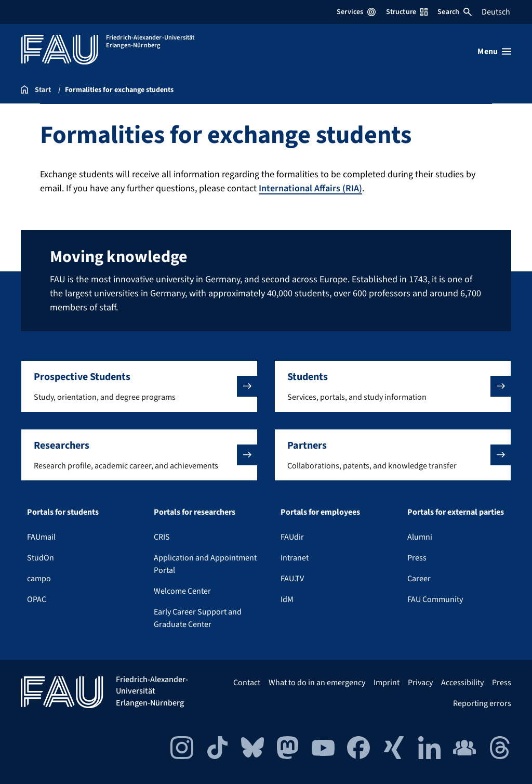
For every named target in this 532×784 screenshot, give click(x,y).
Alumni (420, 537)
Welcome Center (182, 591)
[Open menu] (494, 51)
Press (417, 558)
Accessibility (462, 683)
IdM (287, 599)
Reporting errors (482, 703)
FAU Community (435, 599)
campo (39, 579)
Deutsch (496, 12)
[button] (139, 386)
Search (455, 12)
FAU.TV (292, 579)
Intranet (295, 558)
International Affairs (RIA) (310, 188)
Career (419, 579)
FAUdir (292, 537)
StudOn (41, 558)
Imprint (387, 683)
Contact (247, 683)
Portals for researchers (195, 512)
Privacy (420, 683)
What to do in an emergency (317, 683)
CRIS (162, 537)
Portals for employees (320, 512)
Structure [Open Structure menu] (407, 12)
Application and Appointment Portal (205, 564)
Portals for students (63, 512)
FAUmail (41, 537)
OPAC (37, 599)
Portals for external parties (456, 512)
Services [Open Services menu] (356, 12)
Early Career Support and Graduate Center (198, 618)
